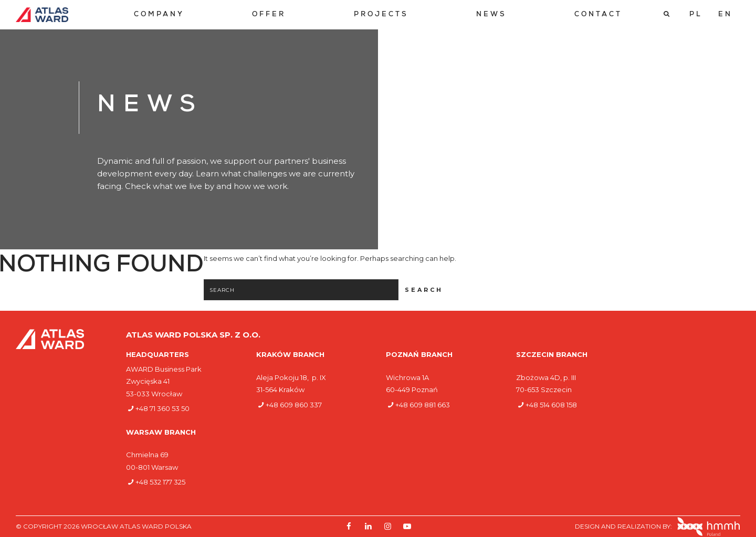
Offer (269, 15)
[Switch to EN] (725, 15)
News (491, 15)
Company (159, 15)
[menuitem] (159, 15)
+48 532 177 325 (160, 482)
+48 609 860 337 (294, 405)
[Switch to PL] (696, 15)
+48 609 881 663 (423, 405)
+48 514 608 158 (551, 405)
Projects (381, 15)
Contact (598, 15)
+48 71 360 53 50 (162, 408)
